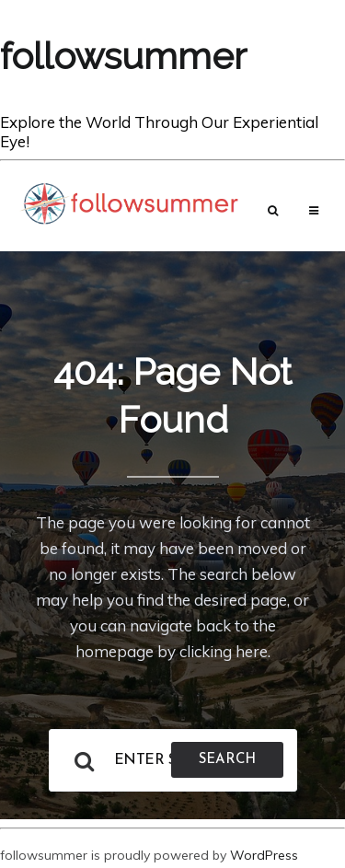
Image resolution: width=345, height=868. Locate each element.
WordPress (264, 855)
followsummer (123, 56)
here (252, 651)
